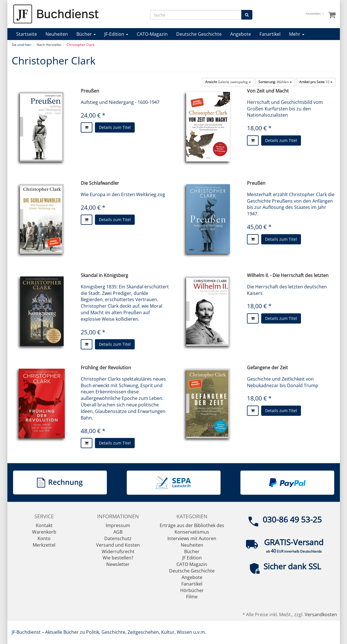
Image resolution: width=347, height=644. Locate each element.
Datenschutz (118, 538)
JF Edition (192, 558)
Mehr (297, 34)
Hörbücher (192, 590)
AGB (118, 532)
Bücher (86, 34)
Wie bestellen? (118, 558)
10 (316, 82)
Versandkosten (321, 614)
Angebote (241, 34)
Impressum (118, 525)
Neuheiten (57, 34)
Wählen (275, 82)
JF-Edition (116, 34)
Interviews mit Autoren (192, 538)
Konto (44, 538)
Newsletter (118, 564)
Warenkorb (44, 532)
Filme (192, 597)
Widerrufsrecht (118, 551)
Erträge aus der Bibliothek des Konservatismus (192, 529)
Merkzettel (44, 545)
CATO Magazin (192, 564)
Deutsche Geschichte (199, 34)
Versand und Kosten (118, 545)
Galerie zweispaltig (228, 82)
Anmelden (315, 13)
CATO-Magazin (152, 34)
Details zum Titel (115, 127)
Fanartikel (270, 34)
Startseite (27, 34)
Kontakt (44, 525)
